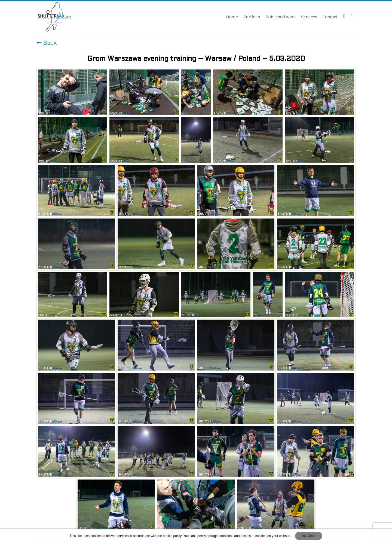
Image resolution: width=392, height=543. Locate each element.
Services (309, 17)
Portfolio (252, 17)
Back (47, 43)
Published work (281, 17)
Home (232, 17)
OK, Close (309, 536)
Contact (330, 17)
